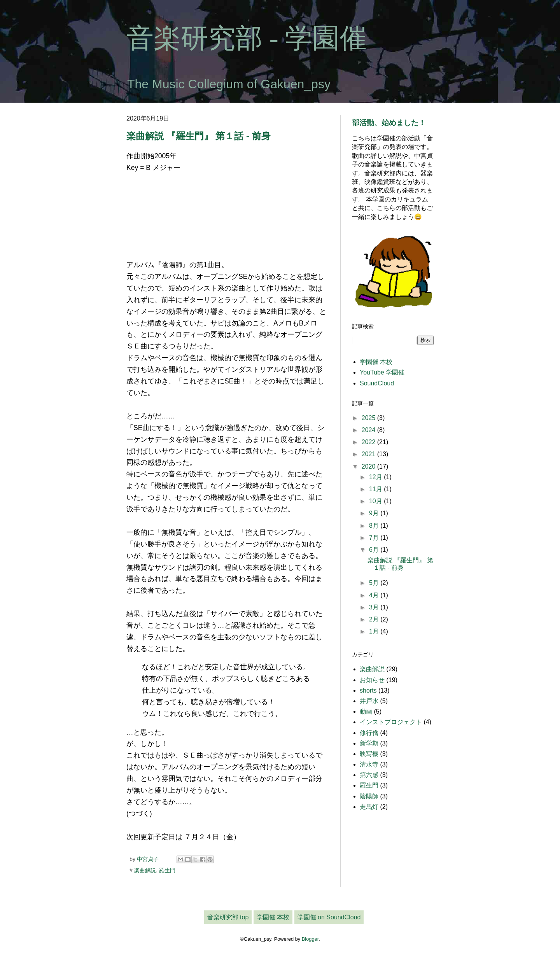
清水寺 (369, 764)
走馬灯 (369, 807)
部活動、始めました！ (389, 123)
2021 (369, 454)
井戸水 (369, 701)
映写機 (369, 754)
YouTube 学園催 (382, 372)
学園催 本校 (376, 362)
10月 (376, 501)
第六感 (369, 775)
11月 (376, 489)
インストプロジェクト (391, 722)
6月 (375, 550)
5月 (375, 583)
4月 (375, 595)
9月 (375, 513)
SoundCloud (377, 383)
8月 (375, 526)
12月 (376, 477)
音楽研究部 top (228, 917)
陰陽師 (369, 796)
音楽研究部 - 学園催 (247, 38)
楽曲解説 (145, 870)
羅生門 (167, 870)
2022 (369, 442)
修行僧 (369, 733)
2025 (369, 418)
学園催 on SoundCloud (329, 917)
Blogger (310, 939)
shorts (368, 690)
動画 (366, 711)
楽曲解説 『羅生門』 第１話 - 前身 (199, 136)
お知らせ (372, 680)
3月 (375, 607)
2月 (375, 619)
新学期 (369, 743)
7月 (375, 538)
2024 (369, 430)
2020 (369, 466)
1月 (375, 631)
